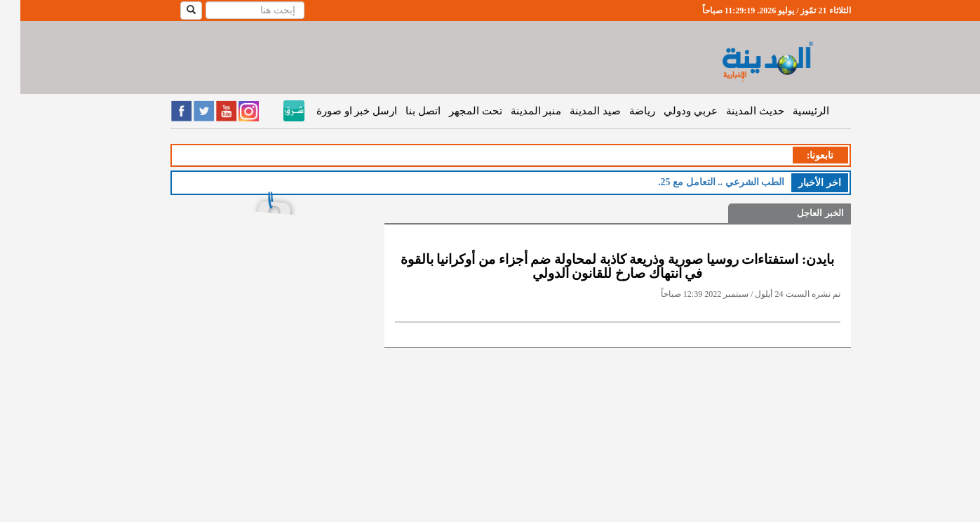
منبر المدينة (516, 111)
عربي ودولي (670, 111)
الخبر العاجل (800, 213)
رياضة (622, 111)
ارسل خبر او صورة (336, 111)
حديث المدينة (735, 111)
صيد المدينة (575, 111)
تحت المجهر (455, 111)
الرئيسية (791, 111)
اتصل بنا (403, 111)
